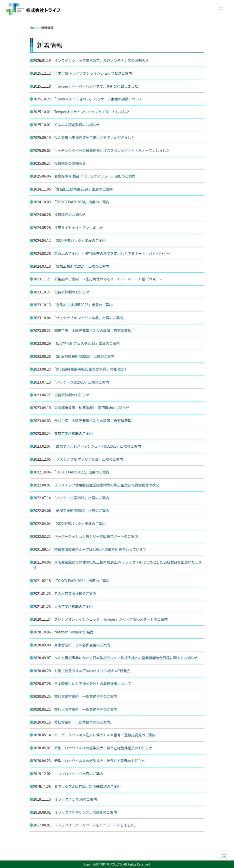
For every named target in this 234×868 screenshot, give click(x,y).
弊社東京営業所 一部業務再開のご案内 (86, 696)
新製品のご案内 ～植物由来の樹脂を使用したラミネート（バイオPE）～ (112, 253)
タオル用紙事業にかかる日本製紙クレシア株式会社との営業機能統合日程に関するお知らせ (126, 658)
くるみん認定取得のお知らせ (77, 125)
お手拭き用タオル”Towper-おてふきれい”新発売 (92, 671)
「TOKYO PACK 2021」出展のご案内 (82, 581)
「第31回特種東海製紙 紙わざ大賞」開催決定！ (91, 369)
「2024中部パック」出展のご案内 (80, 240)
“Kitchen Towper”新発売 (74, 632)
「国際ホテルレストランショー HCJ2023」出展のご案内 (98, 446)
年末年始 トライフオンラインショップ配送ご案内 (93, 73)
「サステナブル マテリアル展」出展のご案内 (89, 318)
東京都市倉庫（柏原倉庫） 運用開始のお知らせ (92, 408)
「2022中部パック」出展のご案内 (80, 524)
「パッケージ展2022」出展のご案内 (82, 498)
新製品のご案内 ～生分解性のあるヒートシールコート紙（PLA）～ (108, 279)
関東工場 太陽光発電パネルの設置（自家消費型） (94, 330)
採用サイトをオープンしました (79, 228)
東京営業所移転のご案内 (73, 433)
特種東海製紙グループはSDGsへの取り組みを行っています (100, 549)
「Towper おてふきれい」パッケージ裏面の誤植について (98, 99)
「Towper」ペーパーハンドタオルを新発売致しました (96, 86)
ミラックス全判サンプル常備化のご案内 (86, 812)
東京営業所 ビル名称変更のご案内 (82, 645)
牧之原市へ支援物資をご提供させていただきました (94, 137)
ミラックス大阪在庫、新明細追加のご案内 (87, 786)
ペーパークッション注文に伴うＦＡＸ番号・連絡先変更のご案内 (105, 735)
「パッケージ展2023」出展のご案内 (82, 382)
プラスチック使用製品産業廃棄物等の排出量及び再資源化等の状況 (107, 485)
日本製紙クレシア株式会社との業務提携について (93, 683)
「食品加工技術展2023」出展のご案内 (83, 305)
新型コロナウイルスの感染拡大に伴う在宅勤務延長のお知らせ (103, 748)
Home (34, 27)
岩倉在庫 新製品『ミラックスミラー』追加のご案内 (95, 176)
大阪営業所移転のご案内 (73, 606)
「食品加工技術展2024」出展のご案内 (83, 189)
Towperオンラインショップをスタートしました (92, 112)
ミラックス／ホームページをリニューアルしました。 (96, 825)
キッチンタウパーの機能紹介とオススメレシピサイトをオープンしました (112, 150)
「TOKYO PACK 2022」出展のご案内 (82, 472)
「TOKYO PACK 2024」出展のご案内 (82, 202)
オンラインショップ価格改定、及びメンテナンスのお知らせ (101, 60)
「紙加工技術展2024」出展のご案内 (82, 266)
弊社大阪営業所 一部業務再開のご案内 (86, 709)
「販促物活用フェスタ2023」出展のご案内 (87, 343)
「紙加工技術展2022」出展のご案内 (82, 510)
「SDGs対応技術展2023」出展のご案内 (84, 356)
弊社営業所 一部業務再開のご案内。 (84, 722)
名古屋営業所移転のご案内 (75, 593)
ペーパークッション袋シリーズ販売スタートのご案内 (96, 536)
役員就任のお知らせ (70, 163)
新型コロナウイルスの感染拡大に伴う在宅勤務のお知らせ (100, 761)
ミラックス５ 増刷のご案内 (76, 799)
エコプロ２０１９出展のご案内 (79, 774)
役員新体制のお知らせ (72, 292)
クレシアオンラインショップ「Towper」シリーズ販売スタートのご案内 (111, 619)
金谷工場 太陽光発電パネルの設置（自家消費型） (94, 421)
